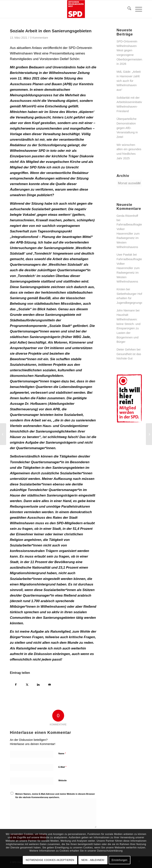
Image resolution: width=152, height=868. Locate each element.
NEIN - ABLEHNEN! (93, 860)
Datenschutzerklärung (110, 851)
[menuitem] (127, 9)
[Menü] (137, 9)
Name (62, 753)
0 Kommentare (39, 38)
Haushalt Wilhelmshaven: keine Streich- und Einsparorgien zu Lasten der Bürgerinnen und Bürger (129, 328)
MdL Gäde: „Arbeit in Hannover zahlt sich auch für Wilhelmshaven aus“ (129, 81)
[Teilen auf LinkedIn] (38, 684)
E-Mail (62, 767)
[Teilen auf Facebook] (16, 684)
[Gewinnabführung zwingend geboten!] (149, 434)
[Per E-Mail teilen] (50, 684)
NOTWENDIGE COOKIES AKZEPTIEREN (50, 860)
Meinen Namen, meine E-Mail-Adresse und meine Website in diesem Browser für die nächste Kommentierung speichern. (55, 796)
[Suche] (127, 9)
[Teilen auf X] (27, 684)
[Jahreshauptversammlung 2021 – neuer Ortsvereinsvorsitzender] (3, 434)
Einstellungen (120, 860)
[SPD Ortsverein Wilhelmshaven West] (76, 9)
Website (63, 780)
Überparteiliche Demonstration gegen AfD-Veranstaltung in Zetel (127, 128)
